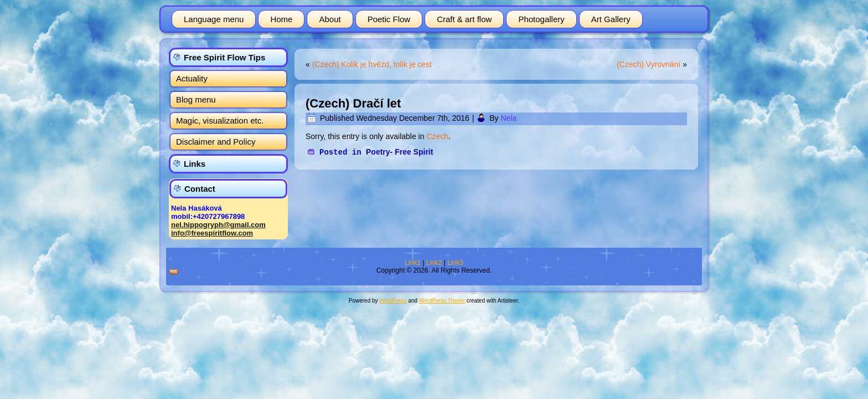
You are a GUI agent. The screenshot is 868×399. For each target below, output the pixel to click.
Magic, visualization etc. (220, 121)
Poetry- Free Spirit (399, 152)
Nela (508, 118)
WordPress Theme (442, 301)
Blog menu (196, 99)
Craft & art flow (464, 19)
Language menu (214, 19)
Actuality (192, 78)
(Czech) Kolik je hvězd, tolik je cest (372, 64)
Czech (437, 136)
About (330, 19)
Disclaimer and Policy (216, 142)
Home (281, 19)
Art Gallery (611, 19)
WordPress (393, 301)
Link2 (434, 263)
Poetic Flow (389, 19)
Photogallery (541, 19)
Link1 (413, 263)
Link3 (455, 263)
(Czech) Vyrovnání (649, 64)
